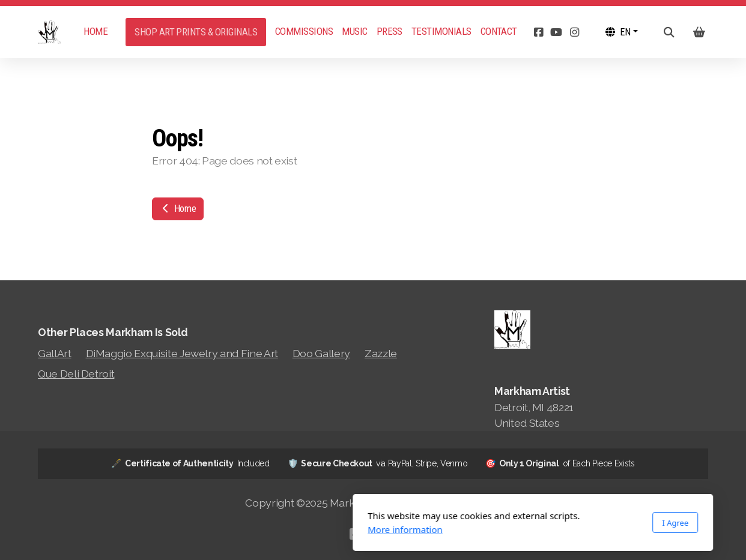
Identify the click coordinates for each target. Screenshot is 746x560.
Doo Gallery (321, 353)
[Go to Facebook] (538, 32)
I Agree (515, 523)
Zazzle (381, 353)
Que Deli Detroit (76, 374)
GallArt (55, 353)
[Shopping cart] (699, 32)
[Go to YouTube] (556, 32)
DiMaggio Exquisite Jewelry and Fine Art (182, 353)
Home (178, 209)
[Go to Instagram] (574, 32)
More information (245, 529)
